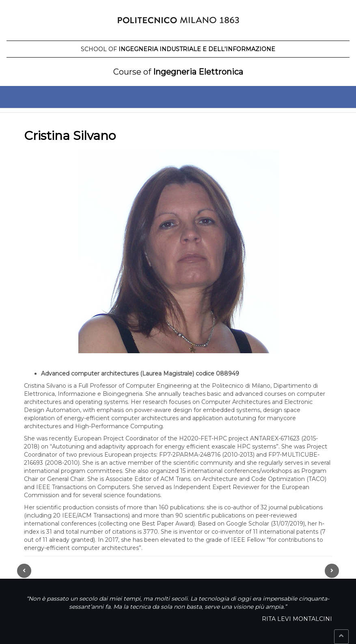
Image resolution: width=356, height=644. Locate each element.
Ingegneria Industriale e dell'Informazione (178, 49)
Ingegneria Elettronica (178, 72)
